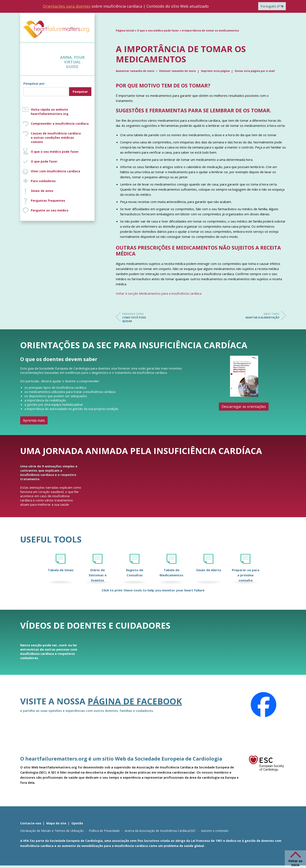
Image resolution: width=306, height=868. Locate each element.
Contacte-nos (31, 823)
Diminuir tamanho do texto (178, 71)
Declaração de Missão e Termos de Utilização (52, 831)
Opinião (77, 823)
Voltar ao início (295, 863)
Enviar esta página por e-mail (255, 71)
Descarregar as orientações (244, 407)
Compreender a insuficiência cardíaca (60, 123)
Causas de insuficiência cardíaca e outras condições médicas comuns (62, 138)
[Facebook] (263, 705)
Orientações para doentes (67, 6)
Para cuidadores (43, 181)
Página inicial (125, 31)
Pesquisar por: (34, 84)
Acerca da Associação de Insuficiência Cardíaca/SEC (160, 831)
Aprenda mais (34, 420)
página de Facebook (135, 701)
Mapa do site (56, 823)
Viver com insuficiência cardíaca (55, 171)
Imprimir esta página (215, 71)
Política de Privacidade (104, 831)
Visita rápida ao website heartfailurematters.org (50, 112)
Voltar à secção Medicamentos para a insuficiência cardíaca (159, 293)
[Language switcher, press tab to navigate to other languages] (272, 6)
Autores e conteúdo (215, 831)
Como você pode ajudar (139, 318)
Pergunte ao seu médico (50, 210)
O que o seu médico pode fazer (55, 152)
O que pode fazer (44, 161)
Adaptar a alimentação (262, 316)
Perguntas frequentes (48, 201)
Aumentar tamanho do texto (135, 71)
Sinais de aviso (42, 191)
